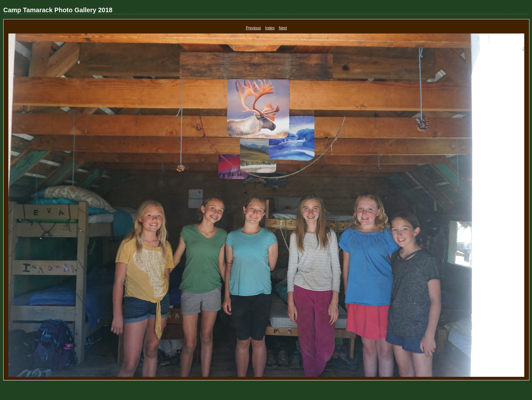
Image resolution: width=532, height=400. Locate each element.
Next (283, 28)
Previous (253, 28)
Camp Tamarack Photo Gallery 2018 (58, 10)
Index (270, 28)
